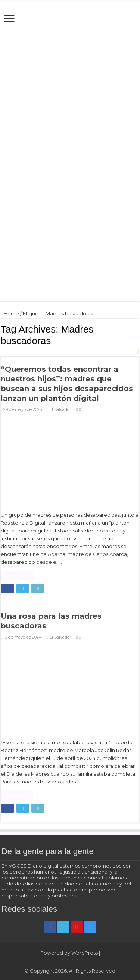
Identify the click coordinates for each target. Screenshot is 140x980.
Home (10, 313)
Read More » (17, 575)
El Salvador (60, 409)
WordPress (85, 953)
